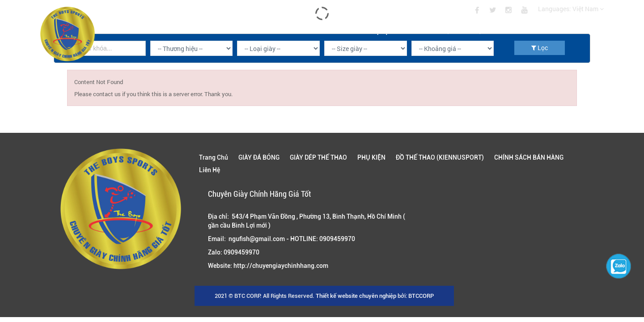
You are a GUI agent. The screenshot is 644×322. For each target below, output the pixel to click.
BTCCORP (421, 296)
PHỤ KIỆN (380, 30)
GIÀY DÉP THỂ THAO (322, 30)
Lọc (540, 48)
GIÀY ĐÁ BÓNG (259, 30)
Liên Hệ (594, 30)
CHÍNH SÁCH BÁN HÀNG (533, 30)
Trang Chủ (204, 30)
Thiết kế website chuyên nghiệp (356, 296)
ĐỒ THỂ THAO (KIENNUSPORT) (449, 30)
